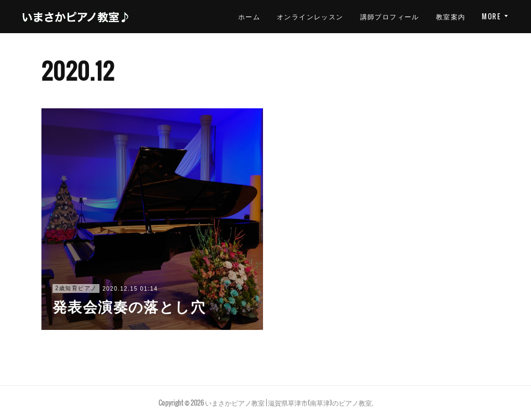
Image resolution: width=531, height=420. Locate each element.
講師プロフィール (328, 16)
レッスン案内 (443, 16)
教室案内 (390, 16)
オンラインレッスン (249, 16)
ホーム (188, 16)
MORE (491, 16)
